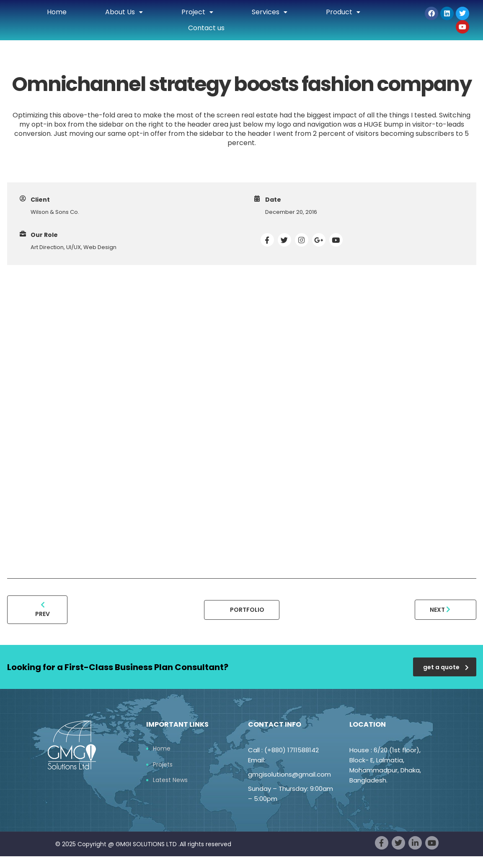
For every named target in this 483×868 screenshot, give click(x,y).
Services (270, 12)
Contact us (206, 28)
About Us (124, 12)
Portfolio (247, 610)
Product (343, 12)
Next (440, 609)
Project (197, 12)
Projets (163, 765)
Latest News (170, 780)
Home (57, 12)
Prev (43, 609)
